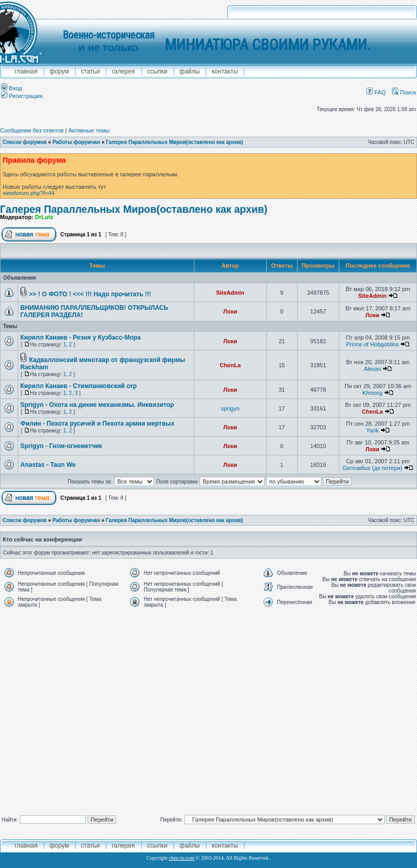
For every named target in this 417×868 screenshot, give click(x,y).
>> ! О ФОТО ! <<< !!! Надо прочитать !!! (90, 294)
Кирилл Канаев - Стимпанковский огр (78, 386)
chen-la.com (182, 858)
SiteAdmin (230, 293)
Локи (230, 311)
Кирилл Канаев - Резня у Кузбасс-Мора (81, 337)
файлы (189, 71)
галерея (123, 71)
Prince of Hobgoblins (373, 344)
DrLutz (44, 217)
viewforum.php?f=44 (28, 193)
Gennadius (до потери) (372, 468)
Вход (11, 88)
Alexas (372, 369)
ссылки (157, 71)
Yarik (372, 430)
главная (26, 71)
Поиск (404, 92)
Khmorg (372, 393)
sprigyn (230, 408)
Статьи (90, 71)
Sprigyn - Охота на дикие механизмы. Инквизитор (97, 405)
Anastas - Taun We (48, 465)
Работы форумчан (76, 142)
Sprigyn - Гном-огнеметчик (61, 446)
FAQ (376, 92)
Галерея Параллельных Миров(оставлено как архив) (174, 142)
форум (59, 71)
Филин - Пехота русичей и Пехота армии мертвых (97, 424)
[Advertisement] (98, 709)
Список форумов (25, 142)
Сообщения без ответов (32, 130)
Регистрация (22, 96)
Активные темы (89, 130)
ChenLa (230, 365)
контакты (225, 71)
